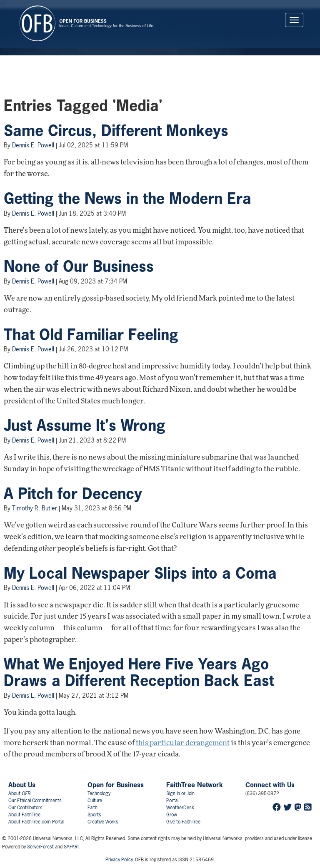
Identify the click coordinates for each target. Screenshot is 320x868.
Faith (92, 808)
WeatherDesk (180, 808)
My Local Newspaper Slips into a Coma (140, 573)
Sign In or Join (180, 793)
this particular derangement (183, 743)
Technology (99, 793)
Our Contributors (25, 808)
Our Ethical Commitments (35, 801)
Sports (94, 815)
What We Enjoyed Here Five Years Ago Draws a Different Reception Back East (139, 672)
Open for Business (116, 785)
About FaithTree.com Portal (36, 822)
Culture (95, 801)
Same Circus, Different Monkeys (116, 131)
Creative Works (103, 822)
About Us (22, 785)
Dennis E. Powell (33, 145)
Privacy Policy (119, 860)
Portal (172, 801)
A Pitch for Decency (73, 494)
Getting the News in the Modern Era (127, 199)
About (19, 793)
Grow (172, 815)
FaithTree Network (195, 785)
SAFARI (71, 847)
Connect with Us (270, 785)
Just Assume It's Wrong (85, 425)
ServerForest (40, 847)
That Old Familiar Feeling (91, 335)
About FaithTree (24, 815)
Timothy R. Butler (35, 508)
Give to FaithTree (183, 822)
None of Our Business (79, 266)
